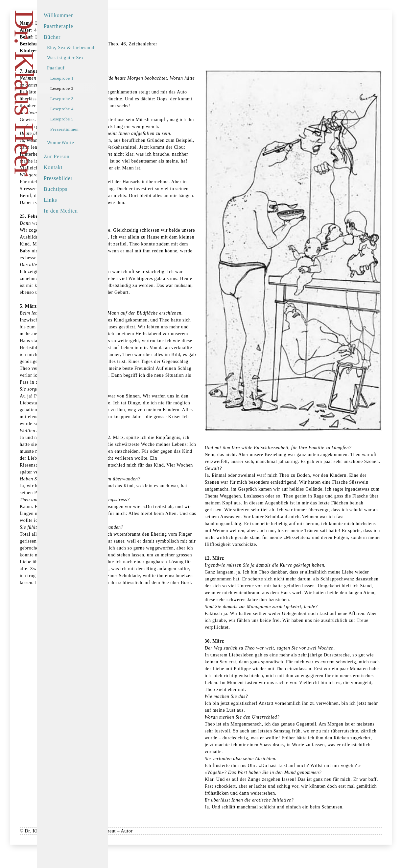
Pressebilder (69, 178)
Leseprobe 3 (72, 99)
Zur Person (67, 156)
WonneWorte (71, 142)
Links (61, 200)
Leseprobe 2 (72, 88)
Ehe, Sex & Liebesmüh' (82, 47)
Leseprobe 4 (72, 109)
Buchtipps (66, 189)
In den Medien (71, 211)
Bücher (63, 37)
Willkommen (69, 15)
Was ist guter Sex (76, 58)
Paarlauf (66, 68)
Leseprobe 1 (72, 78)
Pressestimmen (75, 129)
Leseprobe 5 (72, 119)
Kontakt (64, 167)
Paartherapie (69, 26)
